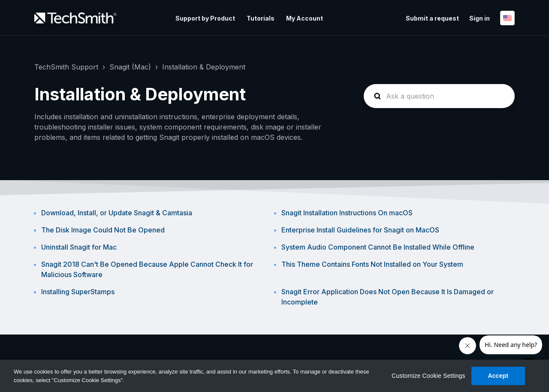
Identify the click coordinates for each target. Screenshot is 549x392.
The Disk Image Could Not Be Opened (103, 230)
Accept (498, 376)
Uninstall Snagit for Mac (79, 247)
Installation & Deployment (204, 67)
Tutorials (261, 18)
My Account (305, 18)
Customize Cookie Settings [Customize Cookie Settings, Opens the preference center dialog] (428, 376)
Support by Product (205, 18)
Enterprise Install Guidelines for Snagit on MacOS (360, 230)
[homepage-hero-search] (439, 96)
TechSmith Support (66, 67)
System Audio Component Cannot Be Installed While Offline (378, 247)
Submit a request (432, 18)
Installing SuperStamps (78, 292)
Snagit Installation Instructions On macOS (347, 213)
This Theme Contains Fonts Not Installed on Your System (372, 264)
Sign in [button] (480, 18)
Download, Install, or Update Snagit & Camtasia (117, 213)
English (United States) (507, 18)
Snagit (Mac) (130, 67)
